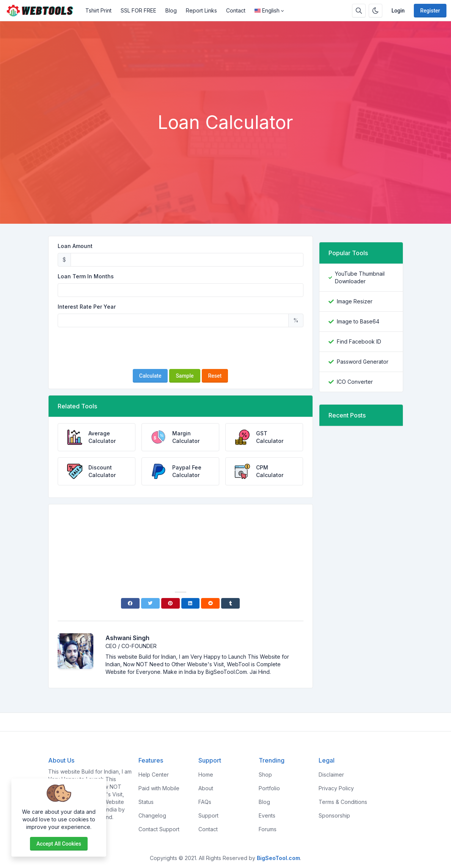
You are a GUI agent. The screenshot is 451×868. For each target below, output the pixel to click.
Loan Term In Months (86, 276)
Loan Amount (75, 246)
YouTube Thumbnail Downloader (360, 277)
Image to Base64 (358, 321)
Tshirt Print (98, 10)
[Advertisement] (226, 91)
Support (208, 815)
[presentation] (181, 348)
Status (146, 802)
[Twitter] (150, 603)
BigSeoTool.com (278, 858)
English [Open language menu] (267, 10)
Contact (236, 10)
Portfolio (269, 788)
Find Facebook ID (359, 341)
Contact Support (159, 829)
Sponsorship (334, 815)
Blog (171, 10)
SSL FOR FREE (138, 10)
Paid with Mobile (159, 788)
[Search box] (359, 11)
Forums (268, 829)
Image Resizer (355, 301)
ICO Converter (355, 382)
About (206, 788)
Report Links (201, 10)
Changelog (152, 815)
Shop (265, 775)
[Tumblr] (230, 603)
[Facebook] (130, 603)
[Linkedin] (191, 603)
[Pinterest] (170, 603)
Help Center (154, 775)
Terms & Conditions (343, 802)
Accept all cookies (59, 844)
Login (398, 11)
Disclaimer (331, 775)
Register (430, 11)
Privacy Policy (336, 788)
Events (267, 815)
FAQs (205, 802)
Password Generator (363, 362)
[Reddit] (210, 603)
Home (206, 775)
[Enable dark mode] (376, 11)
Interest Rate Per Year (87, 307)
